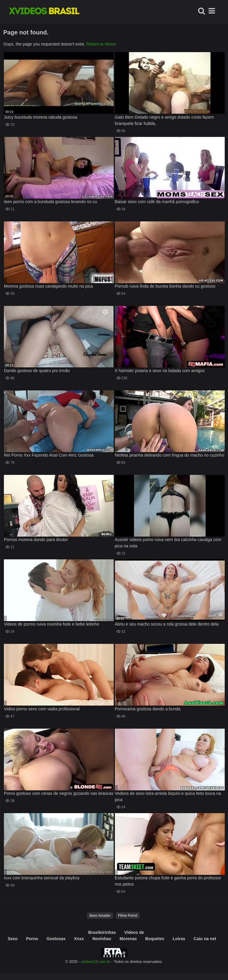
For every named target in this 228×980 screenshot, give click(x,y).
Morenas (128, 939)
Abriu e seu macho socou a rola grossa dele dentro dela (167, 624)
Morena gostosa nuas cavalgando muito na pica (48, 286)
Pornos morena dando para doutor (36, 540)
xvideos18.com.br (96, 962)
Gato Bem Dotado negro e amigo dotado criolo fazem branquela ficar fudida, (165, 120)
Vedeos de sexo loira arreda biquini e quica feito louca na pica (168, 796)
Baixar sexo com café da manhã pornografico (157, 202)
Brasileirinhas (102, 932)
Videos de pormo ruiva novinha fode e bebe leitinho (52, 624)
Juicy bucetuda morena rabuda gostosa (41, 117)
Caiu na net (205, 939)
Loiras (179, 939)
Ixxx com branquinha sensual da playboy (42, 878)
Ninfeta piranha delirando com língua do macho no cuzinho (170, 455)
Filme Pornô (128, 916)
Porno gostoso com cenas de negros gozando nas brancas (59, 793)
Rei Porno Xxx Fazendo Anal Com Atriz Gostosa (49, 455)
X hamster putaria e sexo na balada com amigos (160, 371)
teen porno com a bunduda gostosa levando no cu (50, 202)
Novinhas (102, 939)
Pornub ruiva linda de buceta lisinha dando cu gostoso (165, 286)
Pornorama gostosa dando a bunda (148, 709)
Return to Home (101, 44)
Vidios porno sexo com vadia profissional (42, 709)
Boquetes (155, 939)
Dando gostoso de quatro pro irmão (37, 371)
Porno (32, 939)
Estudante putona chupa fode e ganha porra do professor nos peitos (168, 881)
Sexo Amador (100, 916)
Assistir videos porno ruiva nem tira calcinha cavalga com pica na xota (168, 543)
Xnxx (79, 939)
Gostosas (56, 939)
